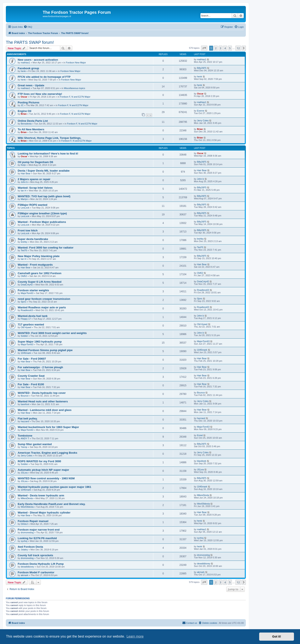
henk (23, 71)
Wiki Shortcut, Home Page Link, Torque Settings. (49, 138)
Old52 (24, 276)
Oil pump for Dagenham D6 (35, 162)
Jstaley (24, 550)
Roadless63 (203, 290)
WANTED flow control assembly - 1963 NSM (46, 478)
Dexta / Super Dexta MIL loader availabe (44, 171)
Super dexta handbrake (33, 239)
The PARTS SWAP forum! (30, 42)
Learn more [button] (135, 636)
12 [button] (238, 48)
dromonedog (27, 532)
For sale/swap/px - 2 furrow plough (40, 367)
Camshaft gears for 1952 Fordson (40, 273)
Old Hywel (26, 327)
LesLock (25, 208)
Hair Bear (26, 173)
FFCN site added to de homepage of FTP (44, 77)
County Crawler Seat (31, 376)
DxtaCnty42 (27, 285)
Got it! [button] (277, 636)
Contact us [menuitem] (190, 623)
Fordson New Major (76, 63)
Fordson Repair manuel (33, 521)
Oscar (24, 97)
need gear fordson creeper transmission (44, 299)
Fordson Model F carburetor (36, 572)
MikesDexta (27, 498)
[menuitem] (28, 27)
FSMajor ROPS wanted (32, 205)
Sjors (23, 302)
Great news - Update (31, 85)
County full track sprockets (35, 555)
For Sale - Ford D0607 (32, 359)
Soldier (24, 336)
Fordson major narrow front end (39, 530)
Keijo (23, 165)
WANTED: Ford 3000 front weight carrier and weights (52, 333)
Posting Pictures (29, 102)
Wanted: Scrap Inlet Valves (35, 188)
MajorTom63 (27, 293)
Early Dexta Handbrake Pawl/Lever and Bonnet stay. (52, 504)
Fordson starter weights (33, 290)
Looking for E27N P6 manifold (37, 538)
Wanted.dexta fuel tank (33, 316)
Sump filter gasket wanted (35, 444)
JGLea (24, 473)
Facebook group (28, 68)
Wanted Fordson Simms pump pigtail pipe (45, 350)
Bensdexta (26, 124)
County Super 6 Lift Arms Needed (40, 282)
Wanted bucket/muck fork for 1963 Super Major (48, 427)
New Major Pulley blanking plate (39, 256)
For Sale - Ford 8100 (31, 384)
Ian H (24, 191)
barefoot (25, 404)
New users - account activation (38, 60)
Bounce (25, 396)
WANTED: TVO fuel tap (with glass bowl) (44, 196)
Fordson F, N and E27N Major (75, 97)
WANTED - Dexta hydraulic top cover (42, 393)
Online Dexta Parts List (33, 121)
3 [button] (221, 48)
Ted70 (24, 250)
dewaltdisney (27, 567)
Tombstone (25, 436)
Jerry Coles (203, 121)
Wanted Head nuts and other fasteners (43, 401)
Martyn (24, 199)
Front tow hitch (28, 230)
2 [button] (216, 48)
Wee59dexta (27, 507)
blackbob (202, 461)
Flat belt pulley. (28, 419)
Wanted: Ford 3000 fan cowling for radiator (46, 248)
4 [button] (225, 48)
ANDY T (25, 438)
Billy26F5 (202, 68)
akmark (25, 575)
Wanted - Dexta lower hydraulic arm (41, 495)
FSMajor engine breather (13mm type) (42, 213)
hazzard (25, 421)
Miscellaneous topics (75, 88)
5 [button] (230, 48)
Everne (201, 111)
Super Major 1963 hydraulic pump (40, 342)
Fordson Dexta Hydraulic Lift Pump (41, 564)
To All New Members (31, 129)
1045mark (26, 353)
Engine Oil (24, 111)
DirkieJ (24, 524)
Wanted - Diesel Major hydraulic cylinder (44, 513)
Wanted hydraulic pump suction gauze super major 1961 (54, 487)
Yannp (24, 447)
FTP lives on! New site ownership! (40, 94)
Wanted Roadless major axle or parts (42, 307)
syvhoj (24, 541)
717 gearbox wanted (31, 325)
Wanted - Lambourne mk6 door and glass (45, 410)
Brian (24, 114)
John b (24, 182)
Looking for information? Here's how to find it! (48, 154)
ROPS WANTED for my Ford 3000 (39, 461)
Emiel (200, 435)
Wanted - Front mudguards (35, 265)
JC (22, 105)
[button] (204, 48)
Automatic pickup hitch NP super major (43, 470)
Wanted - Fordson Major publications (42, 222)
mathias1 (26, 63)
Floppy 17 (26, 319)
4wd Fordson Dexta (30, 547)
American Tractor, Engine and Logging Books (47, 453)
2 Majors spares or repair (34, 179)
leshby (24, 242)
